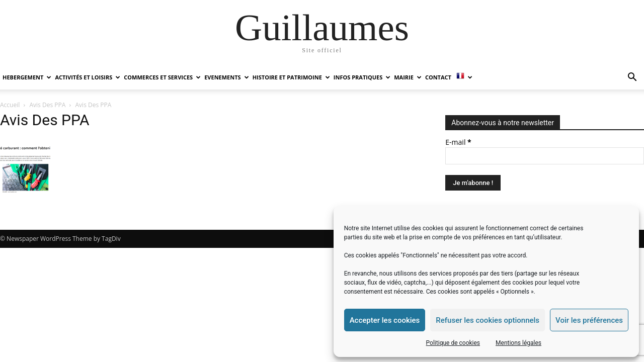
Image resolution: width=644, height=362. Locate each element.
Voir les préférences (589, 320)
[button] (632, 78)
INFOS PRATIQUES (362, 77)
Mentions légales (518, 343)
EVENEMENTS (226, 77)
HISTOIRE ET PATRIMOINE (291, 77)
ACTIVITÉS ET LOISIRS (88, 77)
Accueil (10, 105)
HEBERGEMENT (27, 77)
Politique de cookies (453, 343)
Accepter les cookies (385, 320)
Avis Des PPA (48, 105)
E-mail (458, 142)
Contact (438, 77)
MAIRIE (408, 77)
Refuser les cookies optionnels (488, 320)
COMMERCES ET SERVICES (162, 77)
